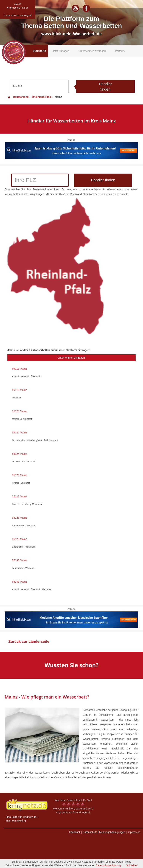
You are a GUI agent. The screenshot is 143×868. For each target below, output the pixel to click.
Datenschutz (90, 832)
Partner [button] (120, 51)
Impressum (134, 832)
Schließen (132, 865)
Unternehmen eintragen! (72, 358)
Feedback (75, 832)
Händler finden (105, 87)
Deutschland (18, 97)
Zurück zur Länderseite (29, 641)
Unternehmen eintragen (92, 51)
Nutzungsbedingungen (112, 832)
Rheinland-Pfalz (42, 97)
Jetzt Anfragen (61, 51)
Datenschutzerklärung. (109, 865)
